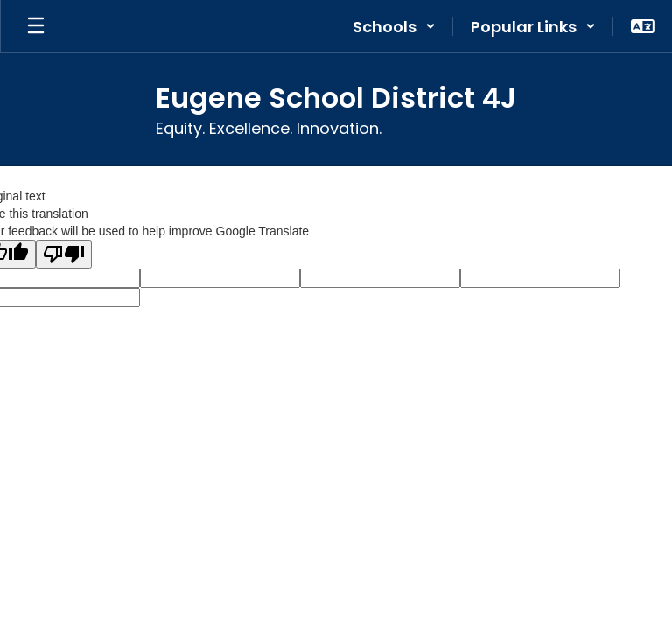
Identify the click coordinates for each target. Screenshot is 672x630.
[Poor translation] (64, 254)
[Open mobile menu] (36, 26)
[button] (394, 26)
